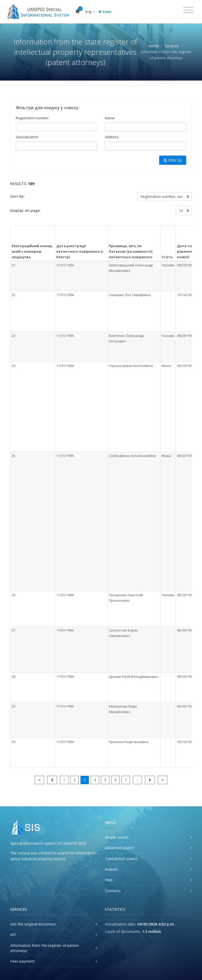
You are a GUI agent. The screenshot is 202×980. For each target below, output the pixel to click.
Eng (90, 12)
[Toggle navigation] (188, 10)
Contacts (113, 891)
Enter (105, 12)
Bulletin (111, 869)
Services (172, 46)
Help (109, 880)
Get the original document (33, 924)
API (13, 935)
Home (154, 46)
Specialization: (27, 137)
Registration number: (32, 118)
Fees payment (22, 961)
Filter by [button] (173, 160)
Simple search (117, 837)
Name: (110, 118)
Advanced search (119, 848)
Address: (112, 137)
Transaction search (121, 859)
